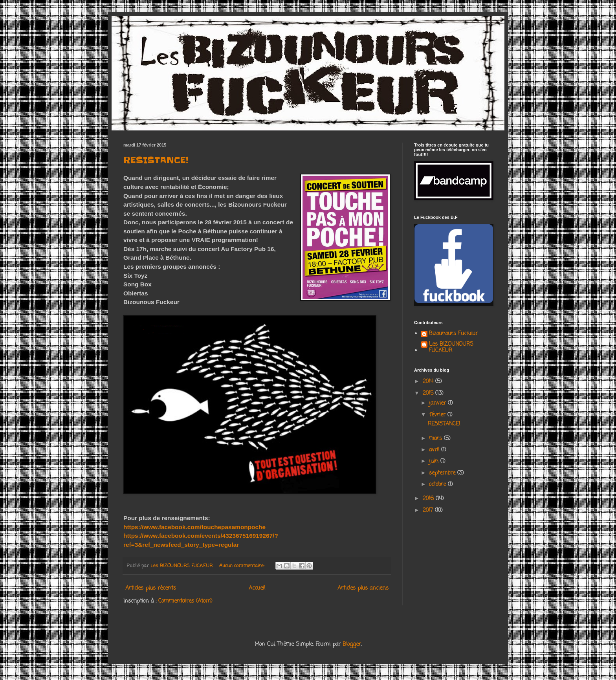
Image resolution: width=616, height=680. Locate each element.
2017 (429, 510)
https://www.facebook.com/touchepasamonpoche (194, 527)
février (438, 415)
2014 (429, 382)
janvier (438, 403)
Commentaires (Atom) (185, 601)
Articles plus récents (151, 588)
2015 (429, 393)
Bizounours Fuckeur (453, 334)
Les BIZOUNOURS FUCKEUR (451, 348)
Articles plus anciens (363, 588)
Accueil (257, 588)
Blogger (352, 644)
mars (436, 439)
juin (435, 461)
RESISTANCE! (156, 160)
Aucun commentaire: (243, 566)
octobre (438, 485)
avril (435, 450)
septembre (443, 473)
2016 (429, 499)
